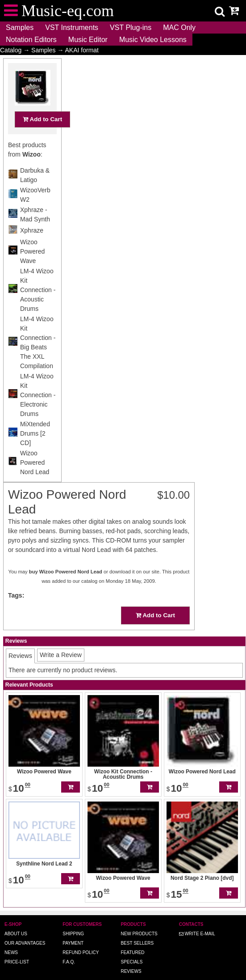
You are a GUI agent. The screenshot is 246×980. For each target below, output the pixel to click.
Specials (131, 949)
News (11, 940)
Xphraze (32, 248)
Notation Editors (31, 40)
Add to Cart (42, 137)
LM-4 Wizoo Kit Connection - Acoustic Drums (38, 307)
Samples (20, 28)
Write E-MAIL (197, 921)
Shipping (73, 921)
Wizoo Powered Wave (32, 269)
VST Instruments (72, 28)
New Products (139, 921)
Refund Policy (81, 940)
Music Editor (88, 40)
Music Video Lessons (153, 40)
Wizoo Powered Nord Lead (35, 480)
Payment (73, 931)
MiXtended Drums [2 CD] (35, 451)
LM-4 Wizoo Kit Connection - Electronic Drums (38, 412)
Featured (132, 940)
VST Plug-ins (131, 28)
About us (16, 921)
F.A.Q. (69, 949)
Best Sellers (137, 931)
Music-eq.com (150, 977)
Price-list (17, 949)
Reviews (131, 959)
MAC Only (179, 28)
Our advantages (25, 931)
